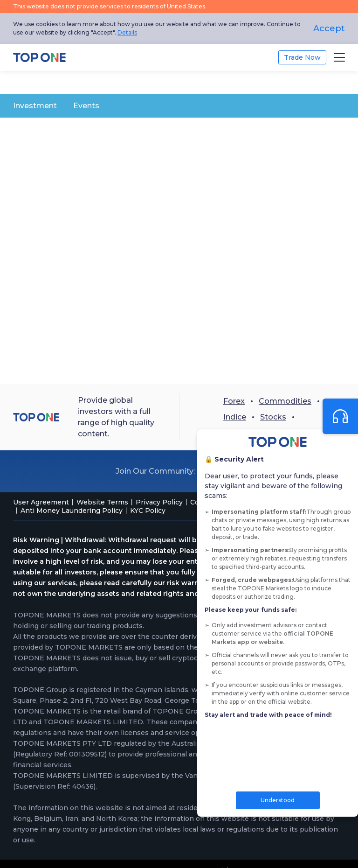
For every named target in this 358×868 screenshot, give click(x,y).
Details (127, 32)
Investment (35, 106)
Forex (234, 401)
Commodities (285, 401)
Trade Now (302, 57)
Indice (235, 417)
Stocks (273, 417)
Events (86, 106)
